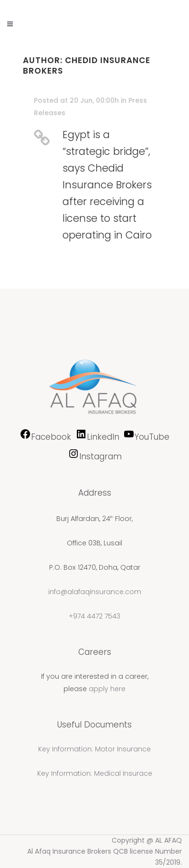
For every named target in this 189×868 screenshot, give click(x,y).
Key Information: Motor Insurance (94, 749)
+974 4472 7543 (94, 616)
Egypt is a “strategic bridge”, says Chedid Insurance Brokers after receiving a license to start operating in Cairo (107, 185)
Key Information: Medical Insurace (95, 773)
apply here (107, 689)
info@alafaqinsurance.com (95, 592)
